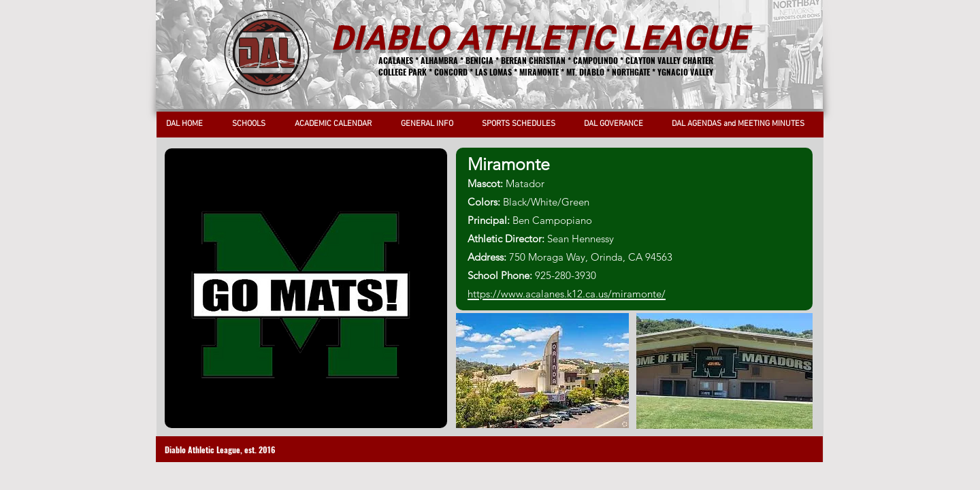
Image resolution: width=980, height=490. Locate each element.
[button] (253, 124)
